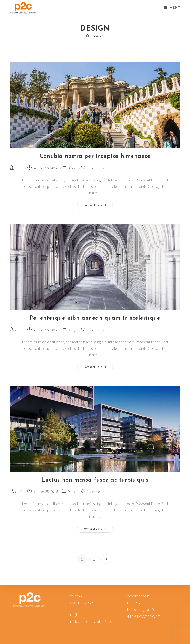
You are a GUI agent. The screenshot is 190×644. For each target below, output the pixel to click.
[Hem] (88, 36)
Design (99, 36)
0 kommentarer (98, 330)
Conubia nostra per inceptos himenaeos (95, 156)
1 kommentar (96, 168)
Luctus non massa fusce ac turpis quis (95, 480)
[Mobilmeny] (172, 8)
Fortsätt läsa (98, 206)
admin (19, 168)
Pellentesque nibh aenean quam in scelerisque (95, 318)
